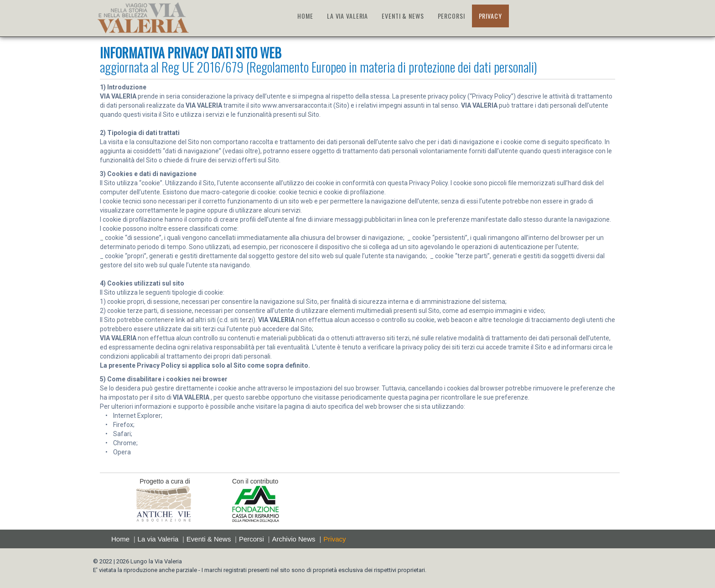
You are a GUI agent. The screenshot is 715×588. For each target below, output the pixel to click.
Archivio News (293, 539)
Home (120, 539)
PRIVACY (490, 16)
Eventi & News (209, 539)
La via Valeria (158, 539)
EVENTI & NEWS (403, 16)
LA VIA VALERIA (347, 16)
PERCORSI (451, 16)
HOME (305, 16)
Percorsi (251, 539)
